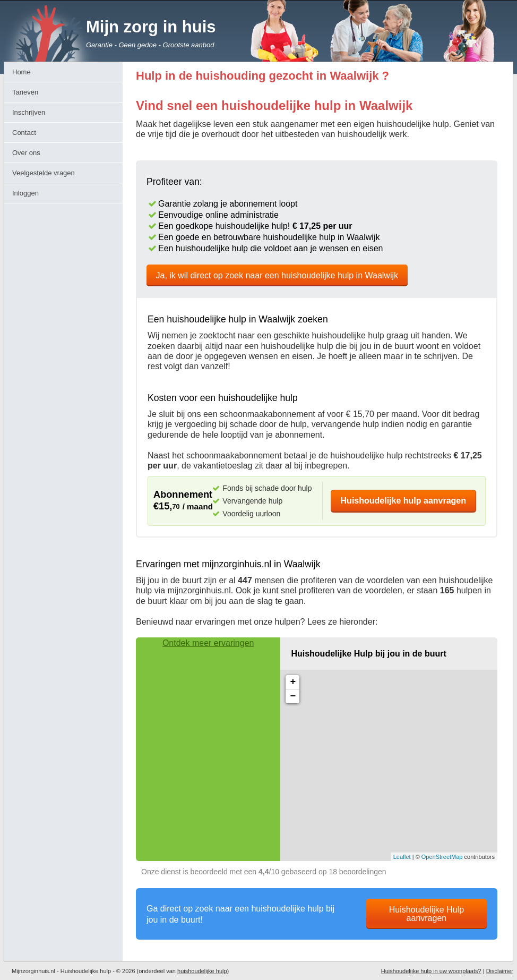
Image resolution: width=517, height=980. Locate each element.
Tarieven (25, 92)
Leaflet (402, 857)
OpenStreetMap (442, 857)
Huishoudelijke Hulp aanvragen (426, 914)
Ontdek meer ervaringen (208, 643)
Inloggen (25, 193)
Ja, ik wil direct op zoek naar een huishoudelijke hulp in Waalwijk (277, 275)
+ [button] (293, 682)
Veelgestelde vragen (44, 173)
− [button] (293, 696)
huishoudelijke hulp (202, 971)
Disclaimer (500, 971)
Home (21, 72)
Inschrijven (29, 112)
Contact (24, 133)
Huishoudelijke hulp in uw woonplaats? (431, 971)
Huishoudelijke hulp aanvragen (404, 501)
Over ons (26, 153)
